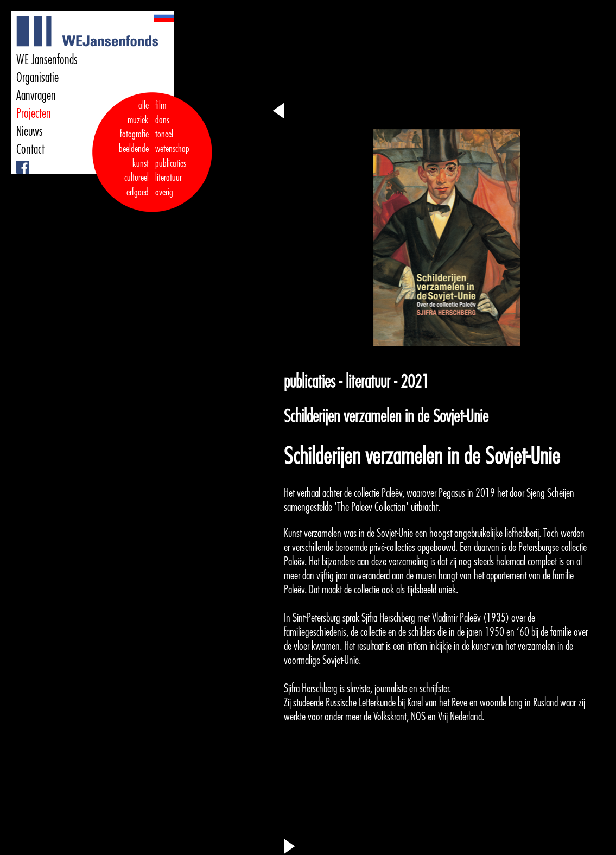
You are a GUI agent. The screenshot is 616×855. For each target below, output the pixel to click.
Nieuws (30, 131)
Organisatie (37, 78)
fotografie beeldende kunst (134, 148)
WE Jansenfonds (47, 60)
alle (144, 105)
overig (164, 192)
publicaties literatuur (171, 171)
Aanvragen (36, 96)
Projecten (34, 113)
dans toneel (164, 127)
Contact (30, 149)
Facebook (18, 161)
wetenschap (172, 149)
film (161, 105)
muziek (138, 120)
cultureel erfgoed (136, 185)
